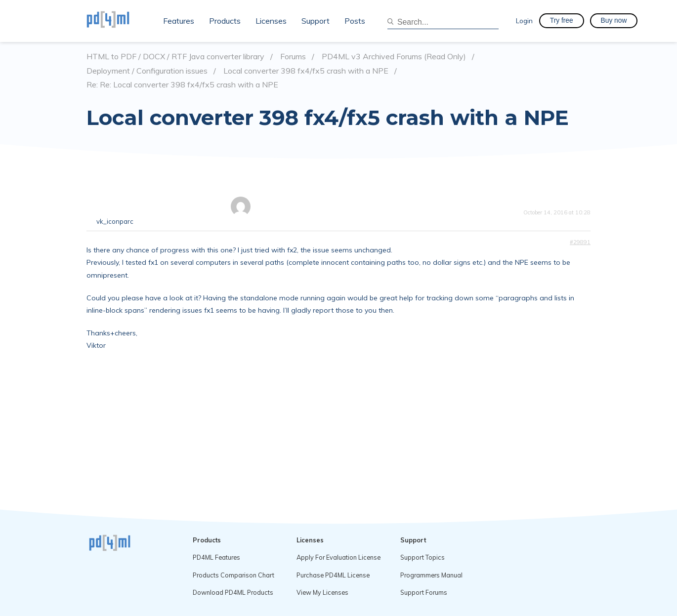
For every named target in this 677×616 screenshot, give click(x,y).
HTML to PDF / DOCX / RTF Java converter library (175, 57)
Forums (293, 57)
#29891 (580, 242)
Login (524, 21)
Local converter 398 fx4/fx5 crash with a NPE (306, 71)
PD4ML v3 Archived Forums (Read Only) (394, 57)
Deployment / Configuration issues (147, 71)
